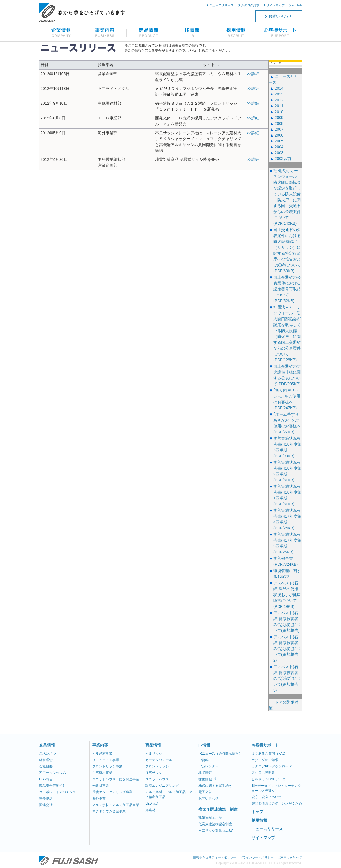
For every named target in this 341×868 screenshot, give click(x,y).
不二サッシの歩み (53, 773)
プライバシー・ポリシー (257, 857)
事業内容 (100, 745)
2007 (279, 129)
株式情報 (205, 773)
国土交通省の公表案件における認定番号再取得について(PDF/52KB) (287, 289)
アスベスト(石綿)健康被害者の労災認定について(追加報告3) (287, 678)
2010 (279, 112)
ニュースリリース (221, 5)
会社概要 (46, 766)
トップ (257, 812)
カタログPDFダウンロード (272, 766)
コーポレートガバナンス (58, 792)
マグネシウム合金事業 (109, 811)
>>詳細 (253, 74)
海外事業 (99, 798)
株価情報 (207, 779)
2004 (279, 147)
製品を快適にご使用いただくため (277, 804)
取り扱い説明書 (263, 773)
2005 (279, 141)
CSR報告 (46, 779)
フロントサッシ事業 (107, 766)
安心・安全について (267, 797)
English (297, 5)
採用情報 (259, 820)
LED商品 (152, 804)
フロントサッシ (157, 766)
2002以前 (283, 159)
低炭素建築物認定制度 (215, 824)
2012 (279, 100)
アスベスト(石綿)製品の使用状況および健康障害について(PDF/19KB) (287, 595)
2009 (279, 118)
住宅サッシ (154, 773)
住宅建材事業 (102, 773)
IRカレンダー (209, 766)
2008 (279, 123)
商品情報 (153, 745)
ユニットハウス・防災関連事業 (116, 779)
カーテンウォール (159, 760)
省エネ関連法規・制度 (218, 809)
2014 (279, 88)
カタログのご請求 (265, 760)
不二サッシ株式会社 (69, 860)
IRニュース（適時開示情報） (220, 754)
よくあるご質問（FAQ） (270, 754)
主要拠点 (46, 798)
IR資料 (203, 760)
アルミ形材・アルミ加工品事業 (116, 805)
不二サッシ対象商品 (216, 831)
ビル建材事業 (102, 754)
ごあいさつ (48, 754)
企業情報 (47, 745)
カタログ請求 (250, 5)
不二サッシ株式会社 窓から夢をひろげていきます (82, 13)
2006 (279, 135)
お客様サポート (265, 745)
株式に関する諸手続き (215, 786)
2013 (279, 94)
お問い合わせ (280, 16)
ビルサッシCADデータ (268, 779)
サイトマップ (276, 5)
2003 (279, 153)
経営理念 (46, 760)
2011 (279, 106)
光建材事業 (101, 786)
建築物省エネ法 (210, 818)
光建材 (150, 810)
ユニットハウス (157, 779)
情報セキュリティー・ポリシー (215, 857)
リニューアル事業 (106, 760)
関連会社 (46, 805)
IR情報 (204, 745)
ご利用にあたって (290, 857)
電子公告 (205, 792)
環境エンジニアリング (162, 786)
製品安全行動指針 (53, 786)
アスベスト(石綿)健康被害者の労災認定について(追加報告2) (287, 649)
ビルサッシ (154, 754)
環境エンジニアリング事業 (112, 792)
